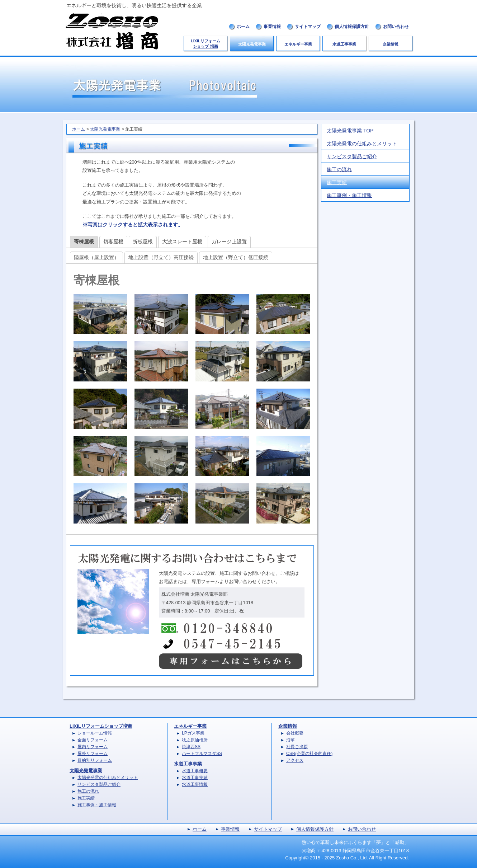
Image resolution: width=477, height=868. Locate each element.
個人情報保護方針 (352, 27)
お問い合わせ (396, 27)
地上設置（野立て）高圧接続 (161, 257)
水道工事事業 (344, 44)
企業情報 (391, 44)
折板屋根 (143, 241)
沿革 (291, 740)
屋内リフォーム (93, 747)
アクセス (295, 760)
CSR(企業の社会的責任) (309, 754)
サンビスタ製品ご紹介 (352, 156)
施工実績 (337, 182)
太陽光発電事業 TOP (350, 131)
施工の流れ (339, 169)
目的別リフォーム (95, 760)
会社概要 (295, 733)
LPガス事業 (193, 733)
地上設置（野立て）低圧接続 (236, 257)
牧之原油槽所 (195, 740)
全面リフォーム (93, 740)
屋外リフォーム (93, 754)
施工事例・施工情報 (349, 195)
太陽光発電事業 (252, 44)
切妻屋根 (113, 241)
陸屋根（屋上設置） (96, 257)
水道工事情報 (195, 784)
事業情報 (272, 27)
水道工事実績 (195, 778)
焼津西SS (191, 747)
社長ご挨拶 (297, 747)
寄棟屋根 (84, 241)
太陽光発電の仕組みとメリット (362, 144)
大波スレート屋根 (182, 241)
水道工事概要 (195, 771)
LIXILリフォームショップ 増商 (206, 44)
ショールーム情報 (95, 733)
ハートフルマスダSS (202, 754)
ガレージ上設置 (229, 241)
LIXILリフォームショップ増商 (101, 726)
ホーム (243, 27)
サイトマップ (308, 27)
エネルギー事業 (298, 44)
